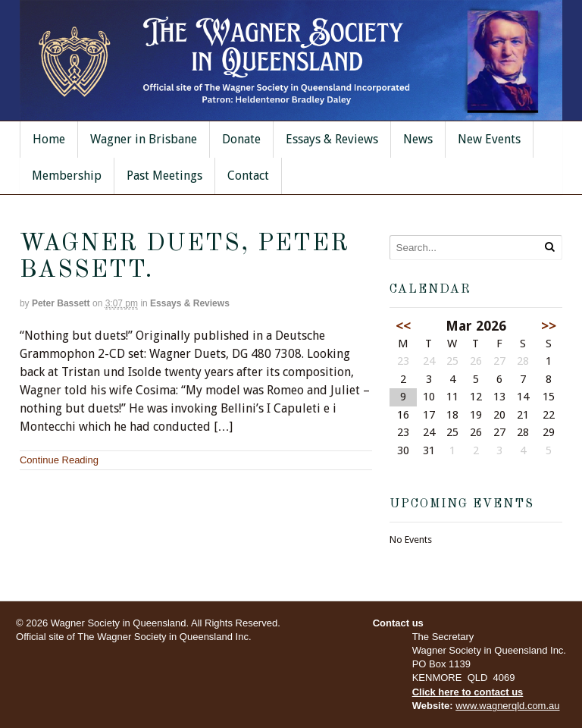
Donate (241, 139)
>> (549, 326)
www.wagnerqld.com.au (507, 706)
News (418, 139)
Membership (67, 176)
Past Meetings (164, 176)
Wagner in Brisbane (144, 139)
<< (403, 326)
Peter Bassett (61, 303)
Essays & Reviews (332, 139)
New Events (489, 139)
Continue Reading (59, 460)
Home (49, 139)
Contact (248, 176)
